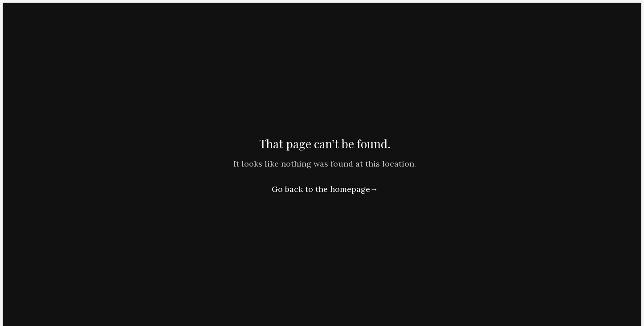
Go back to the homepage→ (325, 189)
